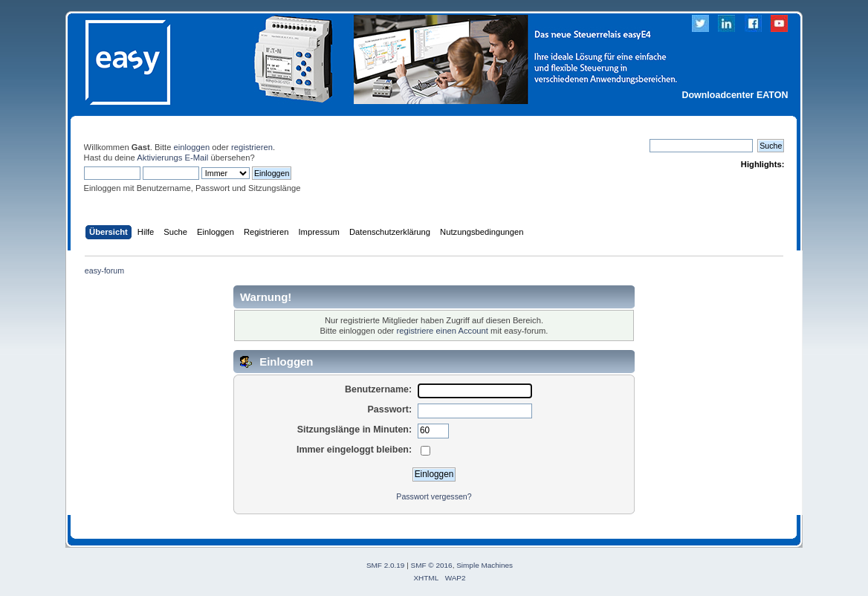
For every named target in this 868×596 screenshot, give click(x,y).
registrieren (252, 147)
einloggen (192, 147)
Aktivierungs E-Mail (172, 158)
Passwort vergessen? (434, 496)
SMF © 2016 (432, 565)
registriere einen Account (442, 331)
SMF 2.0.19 (386, 565)
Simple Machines (485, 565)
